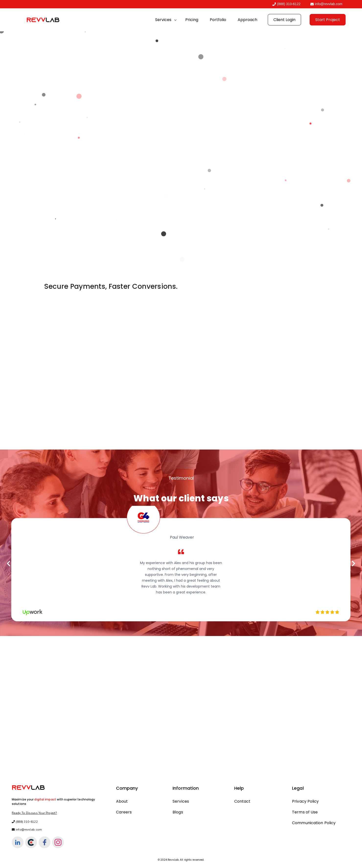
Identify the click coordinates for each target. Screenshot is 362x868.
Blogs (178, 812)
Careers (124, 812)
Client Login (284, 20)
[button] (9, 564)
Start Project (328, 20)
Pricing (192, 20)
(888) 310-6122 (286, 4)
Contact (242, 801)
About (122, 801)
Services (163, 20)
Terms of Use (305, 812)
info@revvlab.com (326, 4)
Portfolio (218, 20)
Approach (247, 20)
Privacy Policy (305, 801)
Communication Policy (314, 823)
